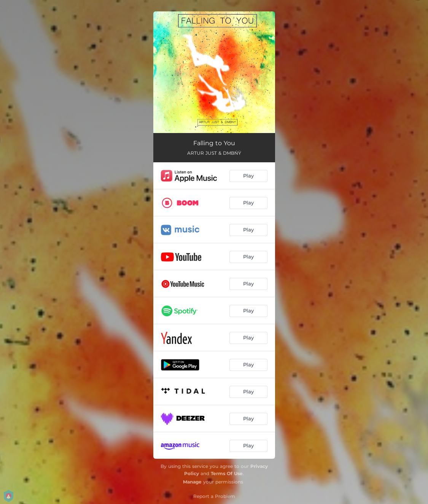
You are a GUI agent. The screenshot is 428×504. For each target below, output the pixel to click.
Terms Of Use (227, 473)
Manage (192, 482)
